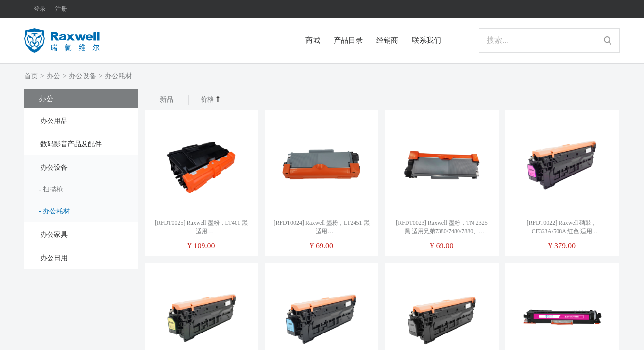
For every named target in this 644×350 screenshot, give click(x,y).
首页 (31, 76)
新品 (167, 99)
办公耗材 (119, 76)
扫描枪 (53, 189)
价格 (211, 99)
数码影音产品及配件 (71, 144)
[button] (81, 120)
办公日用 (54, 258)
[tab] (81, 120)
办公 (53, 76)
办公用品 (54, 121)
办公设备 (83, 76)
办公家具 (54, 235)
